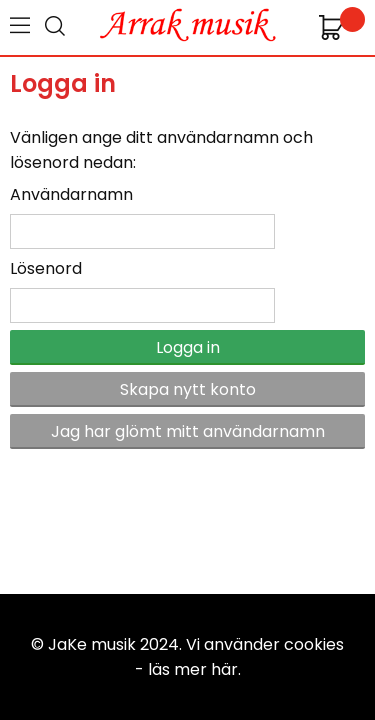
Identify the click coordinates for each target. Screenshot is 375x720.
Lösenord (46, 268)
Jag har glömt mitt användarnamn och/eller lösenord (188, 434)
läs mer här (193, 669)
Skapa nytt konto (188, 389)
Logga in (188, 347)
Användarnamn (71, 194)
